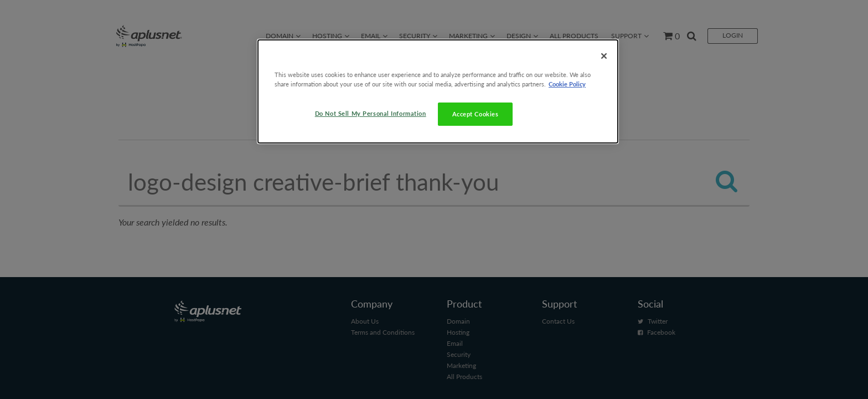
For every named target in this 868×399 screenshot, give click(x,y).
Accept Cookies (476, 114)
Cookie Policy (567, 84)
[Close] (604, 56)
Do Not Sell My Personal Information (371, 113)
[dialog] (438, 91)
